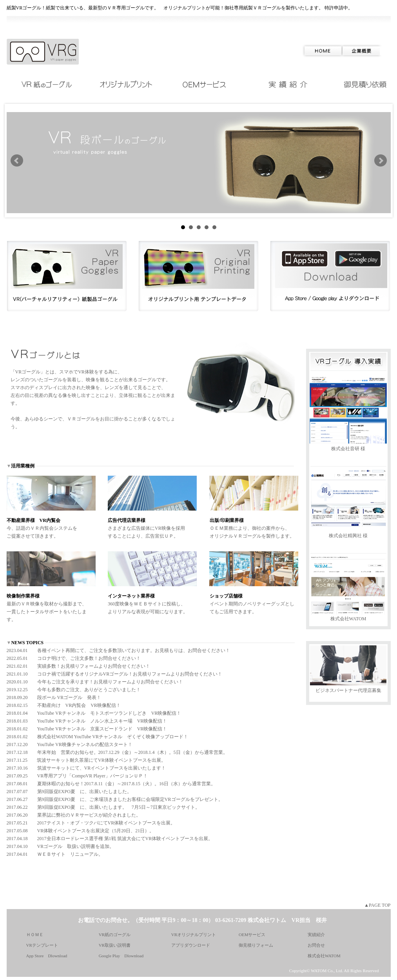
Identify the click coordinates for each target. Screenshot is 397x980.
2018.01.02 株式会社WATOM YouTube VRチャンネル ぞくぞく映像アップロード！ (98, 737)
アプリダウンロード (191, 945)
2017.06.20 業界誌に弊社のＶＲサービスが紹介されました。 (74, 815)
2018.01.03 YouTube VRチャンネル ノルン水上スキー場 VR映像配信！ (87, 721)
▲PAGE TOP (377, 905)
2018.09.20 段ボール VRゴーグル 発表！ (54, 697)
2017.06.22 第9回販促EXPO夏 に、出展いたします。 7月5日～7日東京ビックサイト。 (103, 807)
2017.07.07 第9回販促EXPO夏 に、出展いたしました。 (69, 792)
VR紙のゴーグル (115, 935)
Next (381, 161)
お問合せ (316, 945)
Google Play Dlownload (121, 956)
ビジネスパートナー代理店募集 (348, 690)
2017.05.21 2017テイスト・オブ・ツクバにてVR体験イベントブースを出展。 (91, 823)
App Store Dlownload (47, 956)
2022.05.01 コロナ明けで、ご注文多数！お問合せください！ (74, 658)
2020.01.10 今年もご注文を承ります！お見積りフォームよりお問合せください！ (95, 682)
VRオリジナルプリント (194, 935)
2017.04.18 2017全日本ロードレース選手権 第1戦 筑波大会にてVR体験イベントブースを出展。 (110, 839)
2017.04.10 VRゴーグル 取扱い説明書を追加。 (61, 846)
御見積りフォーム (256, 945)
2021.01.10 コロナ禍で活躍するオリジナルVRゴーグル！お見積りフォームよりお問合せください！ (115, 674)
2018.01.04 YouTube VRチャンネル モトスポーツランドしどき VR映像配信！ (94, 713)
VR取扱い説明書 (115, 945)
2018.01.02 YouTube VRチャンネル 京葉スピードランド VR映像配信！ (87, 729)
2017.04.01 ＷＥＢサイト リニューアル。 (55, 854)
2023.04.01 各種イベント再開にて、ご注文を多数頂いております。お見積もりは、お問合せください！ (118, 650)
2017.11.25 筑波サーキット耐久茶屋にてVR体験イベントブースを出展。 (86, 760)
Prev (17, 161)
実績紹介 (316, 935)
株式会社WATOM (348, 619)
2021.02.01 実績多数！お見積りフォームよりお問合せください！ (78, 666)
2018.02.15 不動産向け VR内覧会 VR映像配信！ (64, 705)
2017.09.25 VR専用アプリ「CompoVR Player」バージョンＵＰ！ (77, 776)
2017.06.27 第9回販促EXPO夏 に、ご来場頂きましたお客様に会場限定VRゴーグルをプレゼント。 (115, 799)
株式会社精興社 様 (348, 536)
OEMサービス (252, 935)
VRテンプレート (42, 945)
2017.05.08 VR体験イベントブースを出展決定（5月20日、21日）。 (81, 831)
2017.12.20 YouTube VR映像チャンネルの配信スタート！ (70, 745)
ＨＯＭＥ (35, 935)
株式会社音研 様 (348, 449)
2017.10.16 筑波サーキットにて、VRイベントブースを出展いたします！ (86, 768)
